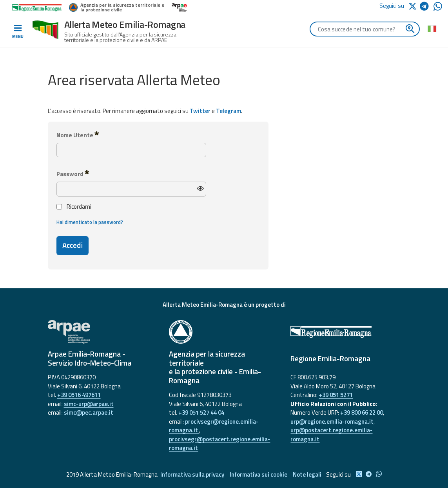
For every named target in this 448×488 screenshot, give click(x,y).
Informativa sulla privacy (192, 474)
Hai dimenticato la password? (90, 222)
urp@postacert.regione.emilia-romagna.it (331, 435)
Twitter (200, 111)
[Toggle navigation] (18, 32)
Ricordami (74, 207)
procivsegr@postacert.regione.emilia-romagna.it (219, 444)
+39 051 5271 (336, 395)
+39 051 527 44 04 (201, 412)
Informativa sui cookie (258, 474)
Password (73, 174)
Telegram (229, 111)
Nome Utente (78, 135)
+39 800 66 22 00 (362, 412)
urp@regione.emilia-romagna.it (332, 422)
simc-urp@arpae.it (89, 404)
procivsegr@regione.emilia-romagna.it (214, 426)
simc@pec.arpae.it (89, 412)
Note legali (307, 474)
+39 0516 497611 (79, 395)
